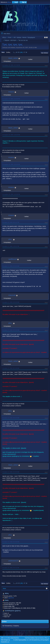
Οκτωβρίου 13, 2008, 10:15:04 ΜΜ (11, 472)
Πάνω (3, 583)
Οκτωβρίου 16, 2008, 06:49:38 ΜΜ (11, 542)
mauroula (12, 295)
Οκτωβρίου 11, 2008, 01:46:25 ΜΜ (11, 266)
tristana (11, 92)
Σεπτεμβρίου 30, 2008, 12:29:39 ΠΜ (11, 164)
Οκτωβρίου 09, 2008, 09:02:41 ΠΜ (11, 222)
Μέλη (7, 593)
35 (19, 52)
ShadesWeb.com (5, 642)
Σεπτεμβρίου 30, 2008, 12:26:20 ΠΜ (11, 135)
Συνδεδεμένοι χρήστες (13, 611)
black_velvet (13, 58)
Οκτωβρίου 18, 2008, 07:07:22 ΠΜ (11, 568)
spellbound (13, 259)
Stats (4, 588)
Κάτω (3, 52)
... (15, 52)
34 (17, 52)
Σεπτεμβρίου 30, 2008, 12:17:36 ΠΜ (11, 65)
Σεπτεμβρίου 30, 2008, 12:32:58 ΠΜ (11, 194)
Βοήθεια (32, 638)
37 (24, 52)
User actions (45, 53)
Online (4, 622)
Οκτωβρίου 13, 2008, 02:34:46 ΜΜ (11, 330)
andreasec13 (13, 561)
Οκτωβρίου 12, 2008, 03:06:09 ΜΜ (11, 302)
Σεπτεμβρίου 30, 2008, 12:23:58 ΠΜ (11, 99)
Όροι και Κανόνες (40, 638)
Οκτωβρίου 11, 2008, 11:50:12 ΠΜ (11, 246)
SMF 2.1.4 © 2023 (5, 638)
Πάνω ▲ (47, 638)
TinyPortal (27, 638)
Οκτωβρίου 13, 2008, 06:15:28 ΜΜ (11, 368)
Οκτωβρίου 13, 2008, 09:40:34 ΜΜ (11, 418)
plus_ (10, 239)
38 (26, 52)
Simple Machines (15, 638)
